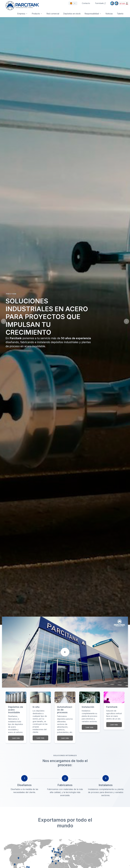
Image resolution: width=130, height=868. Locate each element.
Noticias (109, 14)
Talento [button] (120, 14)
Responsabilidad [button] (92, 14)
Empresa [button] (21, 14)
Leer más (16, 738)
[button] (126, 321)
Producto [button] (36, 14)
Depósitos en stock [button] (72, 14)
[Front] (22, 7)
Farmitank (100, 3)
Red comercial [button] (53, 14)
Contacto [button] (86, 3)
